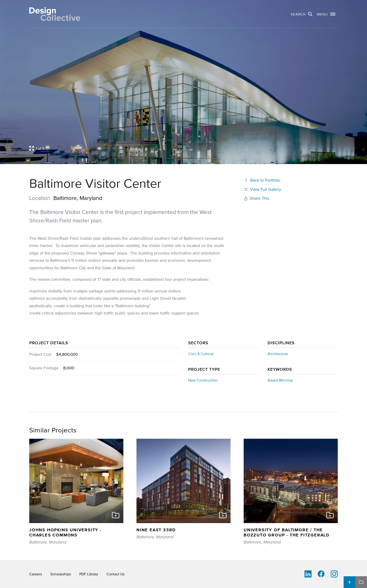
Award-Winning (280, 380)
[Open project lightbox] (143, 148)
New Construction (203, 380)
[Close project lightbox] (262, 189)
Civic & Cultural (201, 354)
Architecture (278, 354)
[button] (326, 14)
